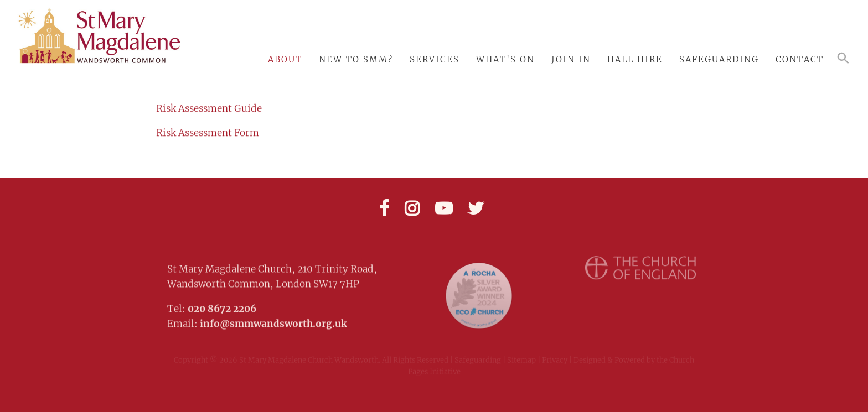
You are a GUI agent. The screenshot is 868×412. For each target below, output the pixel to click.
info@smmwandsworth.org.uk (273, 320)
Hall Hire (635, 59)
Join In (571, 59)
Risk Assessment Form (208, 132)
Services (435, 59)
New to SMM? (356, 59)
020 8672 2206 (222, 305)
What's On (505, 59)
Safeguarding (719, 59)
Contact (800, 59)
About (285, 59)
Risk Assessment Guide (209, 108)
